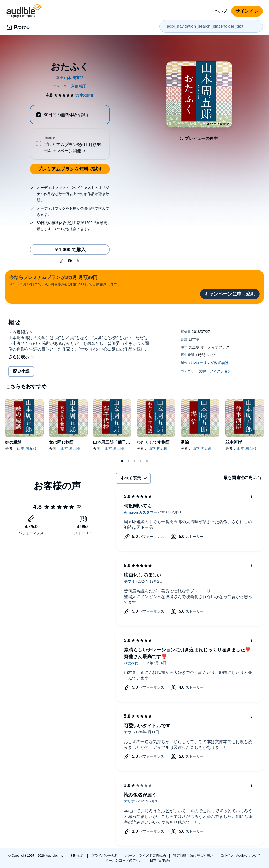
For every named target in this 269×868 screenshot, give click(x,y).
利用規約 (78, 855)
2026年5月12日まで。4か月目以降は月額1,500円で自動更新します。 (65, 280)
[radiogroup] (70, 132)
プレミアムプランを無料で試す (70, 169)
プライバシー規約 (105, 855)
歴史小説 (21, 371)
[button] (62, 261)
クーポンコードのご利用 (125, 860)
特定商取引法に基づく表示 (194, 855)
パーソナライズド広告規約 (146, 855)
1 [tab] (122, 461)
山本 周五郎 (27, 448)
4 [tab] (141, 461)
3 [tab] (134, 461)
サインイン (247, 11)
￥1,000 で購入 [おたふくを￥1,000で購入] (70, 250)
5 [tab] (147, 461)
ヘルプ (221, 11)
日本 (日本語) (160, 860)
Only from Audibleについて (241, 855)
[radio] (70, 115)
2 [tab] (128, 461)
